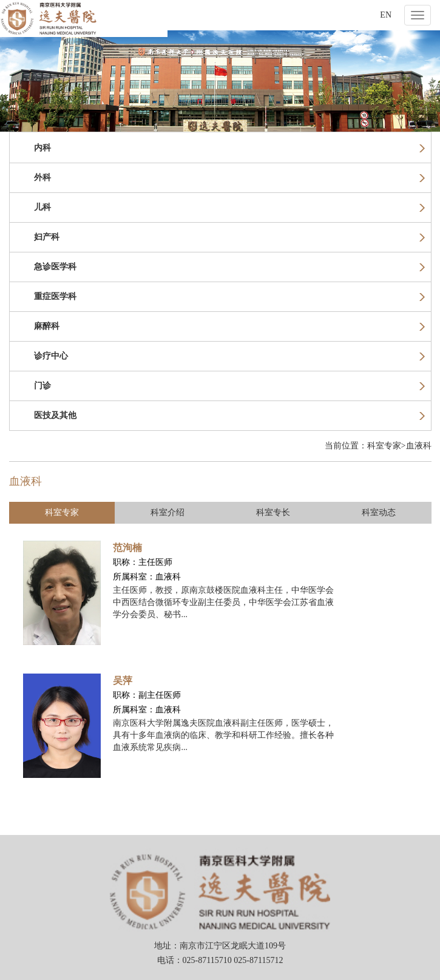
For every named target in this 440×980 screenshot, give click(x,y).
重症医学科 (229, 296)
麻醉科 (229, 326)
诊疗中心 (229, 356)
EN (386, 15)
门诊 (229, 386)
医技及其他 (229, 415)
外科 (229, 177)
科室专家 (62, 512)
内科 (229, 148)
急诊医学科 (229, 267)
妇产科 (229, 237)
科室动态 (379, 512)
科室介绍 (168, 512)
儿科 (229, 207)
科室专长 (273, 512)
